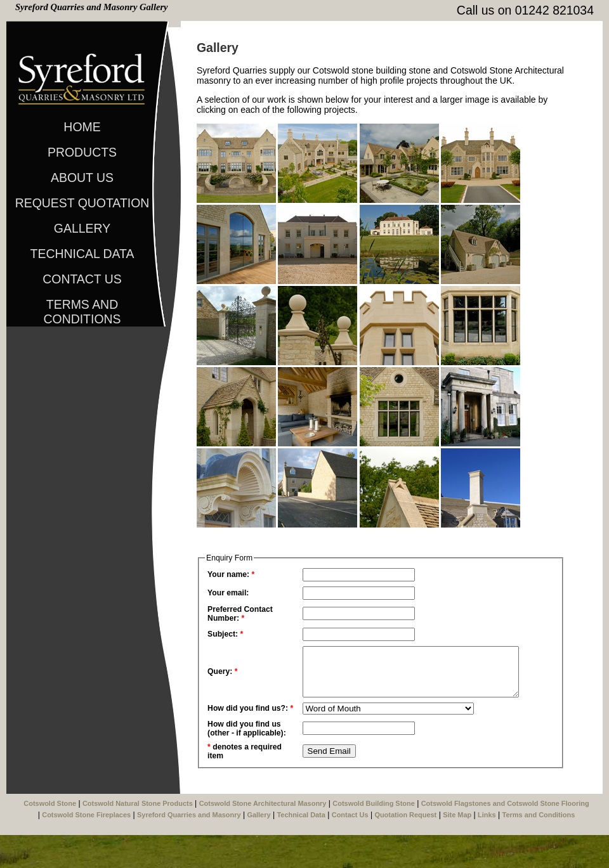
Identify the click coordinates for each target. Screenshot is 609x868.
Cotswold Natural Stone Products (138, 836)
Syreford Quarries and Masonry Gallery (92, 7)
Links (487, 848)
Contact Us (82, 279)
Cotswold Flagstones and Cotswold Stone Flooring (505, 836)
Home (82, 127)
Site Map (457, 848)
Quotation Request (405, 848)
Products (82, 152)
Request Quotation (82, 203)
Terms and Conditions (82, 307)
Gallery (82, 228)
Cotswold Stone (50, 836)
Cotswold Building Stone (373, 836)
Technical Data (82, 254)
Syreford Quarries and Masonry (189, 848)
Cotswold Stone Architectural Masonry (263, 836)
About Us (82, 178)
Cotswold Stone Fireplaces (86, 848)
